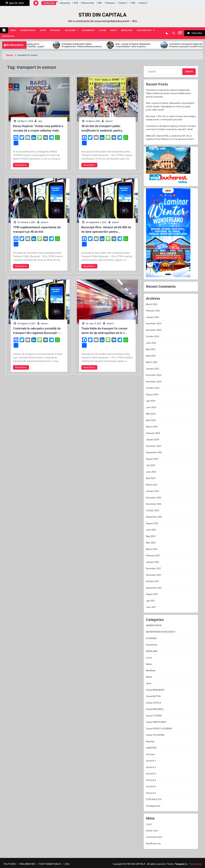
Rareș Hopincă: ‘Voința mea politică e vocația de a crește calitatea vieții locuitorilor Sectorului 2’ (38, 129)
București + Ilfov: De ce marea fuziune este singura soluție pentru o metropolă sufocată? (171, 118)
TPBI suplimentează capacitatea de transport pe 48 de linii (37, 229)
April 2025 (151, 356)
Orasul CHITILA (153, 703)
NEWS (13, 30)
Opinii (43, 30)
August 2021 (152, 594)
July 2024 (151, 401)
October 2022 (153, 511)
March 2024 (152, 427)
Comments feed (154, 837)
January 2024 (152, 440)
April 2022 (151, 543)
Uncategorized (153, 806)
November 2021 (154, 575)
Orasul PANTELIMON (156, 722)
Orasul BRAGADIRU (155, 690)
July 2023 (151, 465)
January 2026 (152, 317)
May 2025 (151, 349)
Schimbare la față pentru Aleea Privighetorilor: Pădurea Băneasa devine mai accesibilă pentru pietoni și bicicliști (98, 45)
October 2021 (153, 581)
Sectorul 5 (151, 787)
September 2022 (154, 517)
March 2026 (152, 304)
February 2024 (153, 433)
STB (76, 3)
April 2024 (151, 420)
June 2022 (151, 530)
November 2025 (154, 330)
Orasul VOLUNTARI (155, 735)
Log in (149, 824)
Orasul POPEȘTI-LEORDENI (159, 729)
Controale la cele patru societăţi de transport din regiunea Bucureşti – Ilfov (37, 331)
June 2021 (151, 607)
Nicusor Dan (88, 3)
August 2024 (152, 395)
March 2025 (152, 362)
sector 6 (123, 3)
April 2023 (151, 478)
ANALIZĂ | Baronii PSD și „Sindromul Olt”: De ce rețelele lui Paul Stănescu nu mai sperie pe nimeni (170, 138)
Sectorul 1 (151, 761)
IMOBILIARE (152, 651)
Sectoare (70, 30)
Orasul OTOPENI (154, 716)
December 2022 (154, 498)
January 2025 (152, 369)
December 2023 (154, 446)
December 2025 (154, 324)
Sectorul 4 (151, 780)
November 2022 (154, 504)
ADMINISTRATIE (28, 30)
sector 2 (143, 3)
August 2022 (152, 523)
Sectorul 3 (151, 774)
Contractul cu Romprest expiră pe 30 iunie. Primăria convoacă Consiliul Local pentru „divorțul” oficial (171, 128)
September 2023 (154, 452)
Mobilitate (127, 30)
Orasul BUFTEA (153, 696)
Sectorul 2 (151, 767)
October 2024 (153, 388)
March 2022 (152, 549)
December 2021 (154, 568)
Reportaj (55, 30)
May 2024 (151, 414)
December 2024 (154, 375)
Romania (110, 3)
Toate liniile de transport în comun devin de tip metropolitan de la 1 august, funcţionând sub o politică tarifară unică (104, 331)
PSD (133, 3)
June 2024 (151, 407)
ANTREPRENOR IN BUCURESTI (161, 632)
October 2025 (153, 336)
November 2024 (154, 382)
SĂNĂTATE (151, 748)
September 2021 (154, 588)
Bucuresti (65, 3)
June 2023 (151, 472)
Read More (21, 165)
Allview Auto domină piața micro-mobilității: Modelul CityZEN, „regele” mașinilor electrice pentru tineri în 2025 (43, 45)
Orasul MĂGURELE (155, 709)
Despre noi (8, 36)
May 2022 (151, 536)
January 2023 (152, 491)
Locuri (102, 30)
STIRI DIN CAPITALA (102, 15)
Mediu (114, 30)
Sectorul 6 (151, 793)
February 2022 (153, 556)
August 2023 (152, 459)
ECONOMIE (151, 638)
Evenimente (88, 30)
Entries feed (152, 831)
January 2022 (152, 562)
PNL (100, 3)
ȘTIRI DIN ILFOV (144, 30)
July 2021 (151, 601)
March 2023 (152, 485)
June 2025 (151, 343)
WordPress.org (153, 844)
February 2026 (153, 311)
